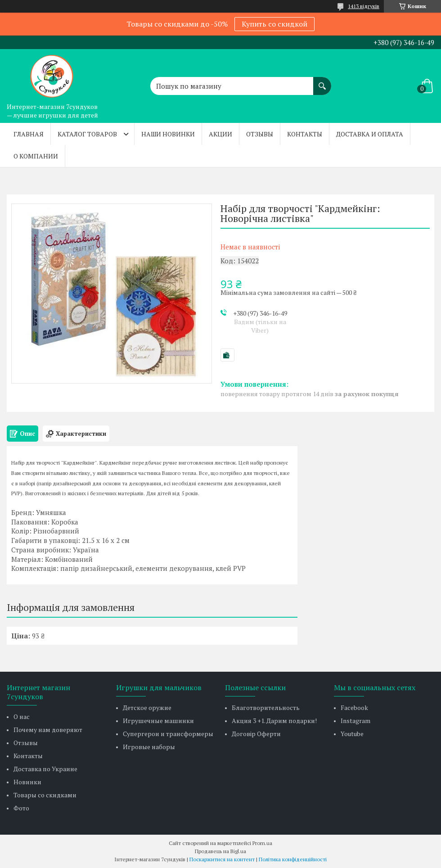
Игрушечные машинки (158, 721)
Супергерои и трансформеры (168, 734)
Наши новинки (168, 134)
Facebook (354, 708)
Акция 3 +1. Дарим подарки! (274, 721)
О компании (36, 156)
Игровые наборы (149, 747)
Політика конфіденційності (293, 859)
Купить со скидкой (274, 24)
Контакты (305, 134)
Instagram (355, 721)
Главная (29, 134)
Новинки (27, 782)
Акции (220, 134)
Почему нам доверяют (48, 730)
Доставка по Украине (45, 769)
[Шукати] (322, 81)
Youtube (352, 734)
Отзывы (260, 134)
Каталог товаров (87, 134)
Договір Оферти (256, 734)
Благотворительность (266, 708)
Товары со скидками (45, 795)
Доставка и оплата (370, 134)
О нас (22, 717)
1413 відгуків (364, 6)
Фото (21, 808)
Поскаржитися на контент (222, 859)
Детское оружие (147, 708)
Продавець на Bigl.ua (220, 851)
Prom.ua (262, 843)
